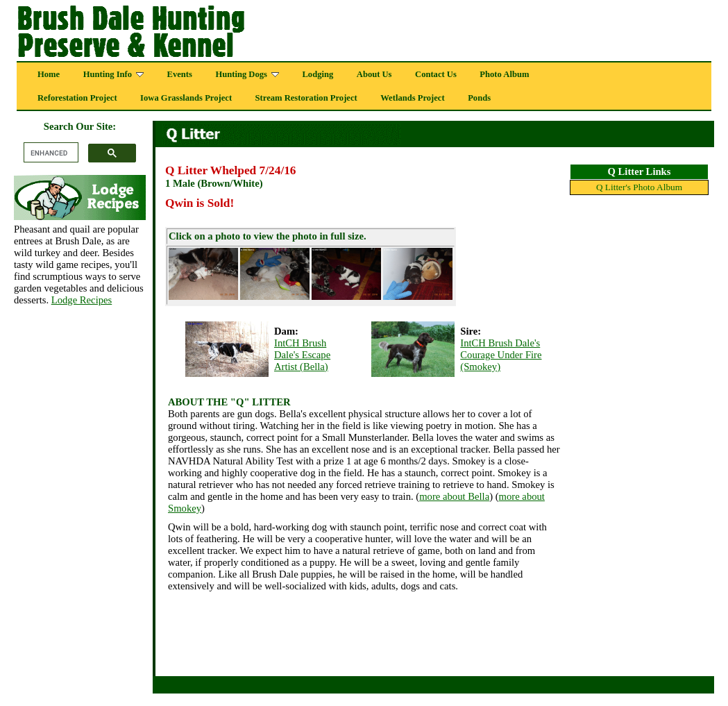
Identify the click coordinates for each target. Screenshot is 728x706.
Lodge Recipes (82, 300)
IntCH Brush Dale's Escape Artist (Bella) (302, 355)
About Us (374, 74)
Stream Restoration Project (306, 98)
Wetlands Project (412, 98)
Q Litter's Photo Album (639, 187)
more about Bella (454, 496)
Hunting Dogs (247, 74)
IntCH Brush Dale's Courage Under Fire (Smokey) (501, 355)
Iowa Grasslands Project (186, 98)
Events (180, 74)
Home (49, 74)
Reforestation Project (77, 98)
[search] (50, 153)
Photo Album (504, 74)
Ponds (479, 98)
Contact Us (436, 74)
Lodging (318, 74)
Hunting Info (113, 74)
